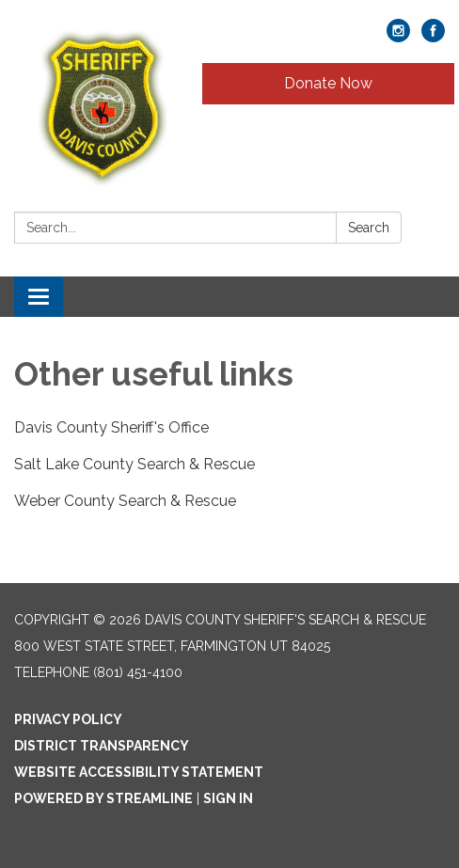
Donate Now (328, 83)
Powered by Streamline (103, 798)
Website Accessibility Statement (139, 772)
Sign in (228, 798)
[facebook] (433, 37)
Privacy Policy (68, 719)
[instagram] (398, 37)
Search (369, 228)
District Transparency (102, 746)
